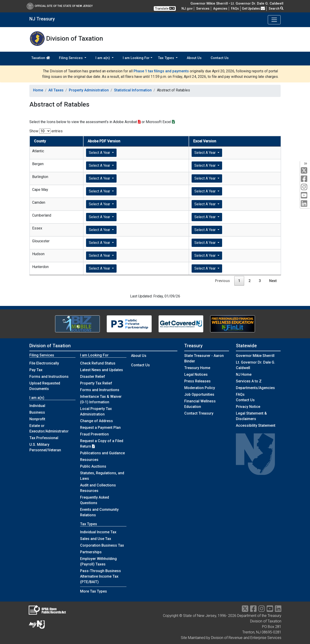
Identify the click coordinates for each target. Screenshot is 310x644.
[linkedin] (305, 204)
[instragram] (262, 610)
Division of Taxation (50, 346)
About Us (194, 58)
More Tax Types (94, 591)
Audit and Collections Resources (98, 488)
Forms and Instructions (49, 377)
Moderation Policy (200, 388)
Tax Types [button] (166, 58)
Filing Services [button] (71, 58)
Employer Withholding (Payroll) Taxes (98, 561)
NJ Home (244, 374)
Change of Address (96, 421)
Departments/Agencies (255, 388)
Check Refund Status (98, 363)
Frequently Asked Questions (95, 500)
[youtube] (305, 196)
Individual (37, 406)
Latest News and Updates (102, 370)
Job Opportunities (199, 394)
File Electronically (44, 363)
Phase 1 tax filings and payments (161, 71)
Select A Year (100, 153)
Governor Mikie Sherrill (255, 356)
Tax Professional (44, 438)
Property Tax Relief (96, 383)
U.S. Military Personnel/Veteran (45, 447)
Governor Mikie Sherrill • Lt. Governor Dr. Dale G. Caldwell (237, 3)
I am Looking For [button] (136, 58)
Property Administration (89, 90)
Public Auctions (93, 466)
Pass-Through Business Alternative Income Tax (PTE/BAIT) (101, 576)
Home (38, 90)
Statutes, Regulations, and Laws (102, 476)
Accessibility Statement (256, 425)
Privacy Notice (248, 407)
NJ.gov (187, 8)
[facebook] (305, 179)
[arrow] (305, 164)
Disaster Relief (93, 377)
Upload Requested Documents (45, 386)
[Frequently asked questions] (235, 8)
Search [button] (276, 8)
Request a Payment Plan (100, 428)
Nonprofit (37, 419)
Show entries (46, 131)
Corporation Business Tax (102, 545)
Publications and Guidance (102, 453)
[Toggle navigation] (274, 20)
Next (273, 281)
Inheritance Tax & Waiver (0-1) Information (101, 399)
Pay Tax (36, 370)
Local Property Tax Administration (96, 411)
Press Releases (197, 381)
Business (37, 412)
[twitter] (305, 171)
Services (203, 8)
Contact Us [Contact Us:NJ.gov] (245, 400)
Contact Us (220, 58)
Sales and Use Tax (96, 539)
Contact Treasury (199, 413)
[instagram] (305, 187)
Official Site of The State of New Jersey (60, 6)
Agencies (220, 8)
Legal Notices (196, 374)
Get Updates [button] (253, 8)
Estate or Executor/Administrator (49, 428)
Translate (165, 8)
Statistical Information (133, 90)
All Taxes (56, 90)
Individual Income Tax (98, 532)
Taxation (41, 58)
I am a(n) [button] (103, 58)
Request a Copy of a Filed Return (102, 444)
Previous (222, 281)
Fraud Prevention (94, 434)
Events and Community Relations (99, 512)
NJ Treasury (42, 19)
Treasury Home (197, 368)
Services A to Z (249, 381)
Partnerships (91, 552)
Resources (89, 460)
